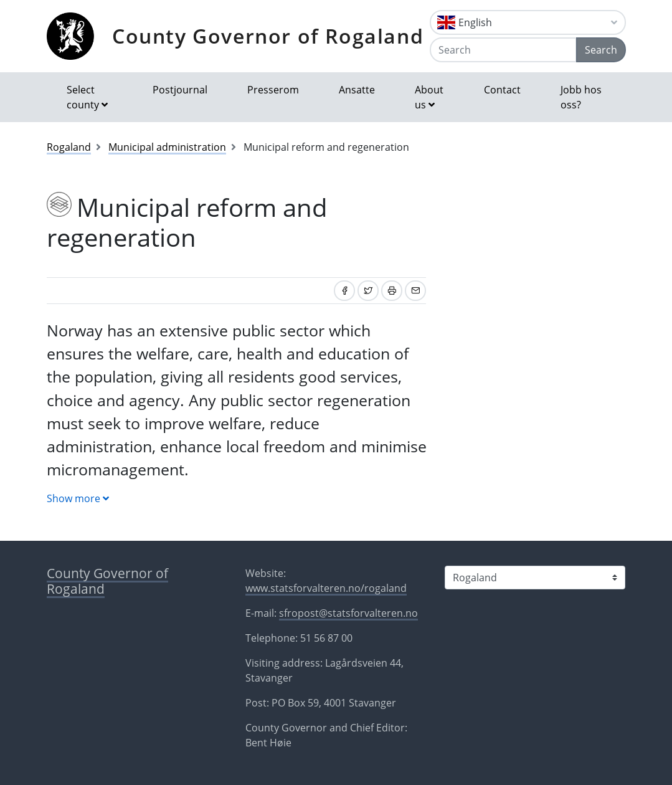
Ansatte (357, 90)
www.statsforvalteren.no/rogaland (326, 588)
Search (601, 50)
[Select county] (535, 578)
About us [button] (429, 97)
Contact (502, 90)
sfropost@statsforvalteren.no (348, 613)
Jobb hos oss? (581, 97)
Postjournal (180, 90)
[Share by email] (415, 291)
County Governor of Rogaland (268, 36)
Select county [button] (83, 97)
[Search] (503, 50)
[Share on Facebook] (344, 291)
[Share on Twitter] (368, 291)
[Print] (392, 291)
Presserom (273, 90)
